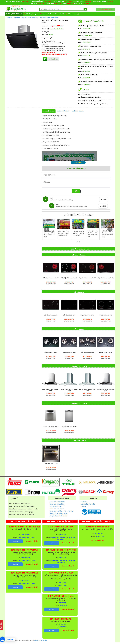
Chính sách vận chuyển (57, 509)
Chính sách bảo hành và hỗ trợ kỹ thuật (62, 511)
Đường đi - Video (78, 111)
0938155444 (88, 1)
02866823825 (54, 561)
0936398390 (63, 537)
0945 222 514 (87, 29)
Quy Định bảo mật (55, 506)
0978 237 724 (41, 4)
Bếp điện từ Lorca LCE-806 (69, 278)
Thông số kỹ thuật (63, 111)
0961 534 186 (31, 561)
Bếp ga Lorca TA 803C (87, 352)
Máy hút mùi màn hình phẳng (30, 18)
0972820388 (72, 537)
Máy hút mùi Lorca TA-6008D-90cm (49, 18)
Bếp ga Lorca (79, 329)
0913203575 (63, 561)
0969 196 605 (87, 62)
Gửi (76, 191)
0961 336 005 (87, 85)
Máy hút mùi (17, 18)
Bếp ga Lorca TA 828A (69, 352)
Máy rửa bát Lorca (79, 404)
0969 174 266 (26, 1)
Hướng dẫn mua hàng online (58, 513)
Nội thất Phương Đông (41, 640)
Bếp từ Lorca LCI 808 (69, 315)
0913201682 (61, 539)
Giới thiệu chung (49, 111)
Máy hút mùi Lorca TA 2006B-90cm (69, 390)
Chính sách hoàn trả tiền (57, 502)
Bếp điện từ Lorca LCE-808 (106, 278)
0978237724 (57, 4)
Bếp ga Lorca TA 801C (51, 352)
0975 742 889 (68, 1)
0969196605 (86, 4)
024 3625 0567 (87, 42)
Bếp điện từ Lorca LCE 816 (51, 278)
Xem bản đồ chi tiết (32, 541)
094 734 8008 (47, 1)
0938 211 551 (100, 537)
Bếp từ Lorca (79, 292)
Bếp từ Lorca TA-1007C (87, 315)
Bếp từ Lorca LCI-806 (106, 315)
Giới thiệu (84, 502)
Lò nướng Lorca (79, 441)
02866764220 (54, 537)
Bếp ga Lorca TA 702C (106, 352)
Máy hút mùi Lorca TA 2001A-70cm (106, 390)
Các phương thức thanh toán (58, 516)
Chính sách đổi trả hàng (57, 504)
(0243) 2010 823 (88, 36)
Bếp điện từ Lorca (79, 255)
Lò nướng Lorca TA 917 (51, 464)
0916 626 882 (31, 584)
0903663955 (72, 561)
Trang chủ (9, 18)
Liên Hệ (83, 506)
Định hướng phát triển (88, 504)
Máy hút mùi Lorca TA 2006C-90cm (51, 390)
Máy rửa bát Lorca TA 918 (69, 426)
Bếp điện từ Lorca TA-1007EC (87, 278)
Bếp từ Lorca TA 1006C (51, 315)
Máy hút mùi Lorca (79, 366)
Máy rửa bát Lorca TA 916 (51, 426)
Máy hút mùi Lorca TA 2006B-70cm (87, 390)
